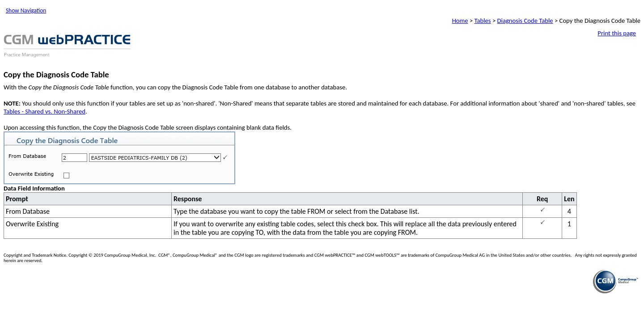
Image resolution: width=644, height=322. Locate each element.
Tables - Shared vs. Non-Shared (44, 111)
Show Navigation (26, 11)
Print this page (617, 33)
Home (460, 21)
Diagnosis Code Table (525, 21)
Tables (483, 21)
